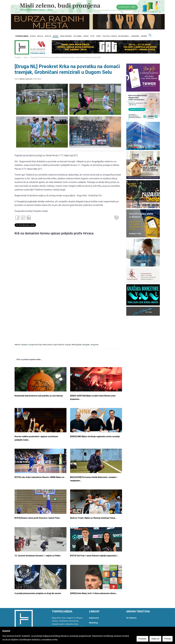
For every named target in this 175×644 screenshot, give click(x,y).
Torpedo (18, 57)
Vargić (68, 345)
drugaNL (87, 345)
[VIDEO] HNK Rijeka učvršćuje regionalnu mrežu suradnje (95, 436)
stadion (25, 345)
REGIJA (40, 36)
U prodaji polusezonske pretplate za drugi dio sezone (38, 593)
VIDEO (99, 36)
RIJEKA (33, 36)
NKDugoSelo (77, 345)
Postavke (142, 639)
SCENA (86, 36)
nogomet (95, 345)
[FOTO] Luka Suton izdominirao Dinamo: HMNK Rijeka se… (40, 477)
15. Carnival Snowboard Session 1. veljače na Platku (38, 556)
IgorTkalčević (59, 345)
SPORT (56, 36)
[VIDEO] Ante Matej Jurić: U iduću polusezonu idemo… (94, 593)
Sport (26, 57)
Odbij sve (155, 639)
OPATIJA (48, 36)
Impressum (94, 618)
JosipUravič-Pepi (36, 345)
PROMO (144, 36)
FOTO (92, 36)
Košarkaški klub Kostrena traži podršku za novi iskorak (39, 396)
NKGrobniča (48, 345)
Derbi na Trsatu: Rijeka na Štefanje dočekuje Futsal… (93, 518)
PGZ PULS (106, 36)
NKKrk (18, 345)
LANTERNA (135, 36)
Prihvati (168, 639)
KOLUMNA (78, 36)
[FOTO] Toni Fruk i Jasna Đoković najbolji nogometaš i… (94, 556)
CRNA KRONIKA (66, 36)
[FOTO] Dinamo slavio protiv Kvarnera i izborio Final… (38, 518)
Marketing (94, 623)
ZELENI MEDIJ (124, 36)
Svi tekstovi (131, 618)
